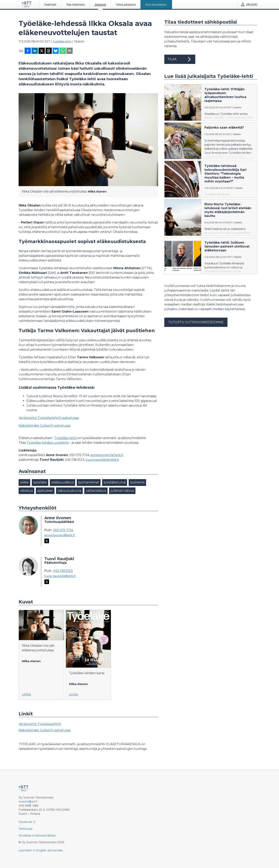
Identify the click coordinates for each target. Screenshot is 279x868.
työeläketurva (115, 482)
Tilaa (180, 59)
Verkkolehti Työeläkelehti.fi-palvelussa (49, 418)
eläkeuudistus (62, 482)
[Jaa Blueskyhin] (56, 51)
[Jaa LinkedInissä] (35, 51)
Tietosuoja (25, 829)
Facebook (25, 822)
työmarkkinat (89, 482)
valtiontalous (96, 491)
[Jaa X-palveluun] (42, 51)
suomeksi (25, 850)
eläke (24, 482)
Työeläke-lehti (62, 41)
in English (40, 850)
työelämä (137, 482)
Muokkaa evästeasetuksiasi (37, 835)
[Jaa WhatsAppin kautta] (63, 51)
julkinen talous (122, 491)
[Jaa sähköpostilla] (70, 51)
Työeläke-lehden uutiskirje (48, 443)
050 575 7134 (63, 530)
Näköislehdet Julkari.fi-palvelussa (44, 426)
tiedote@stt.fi (28, 802)
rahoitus (26, 491)
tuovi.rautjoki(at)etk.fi (102, 460)
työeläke (40, 482)
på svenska (55, 850)
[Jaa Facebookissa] (28, 51)
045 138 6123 (63, 571)
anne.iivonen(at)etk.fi (107, 455)
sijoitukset (45, 491)
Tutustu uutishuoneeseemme (196, 322)
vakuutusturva (69, 491)
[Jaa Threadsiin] (49, 51)
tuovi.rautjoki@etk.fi (60, 576)
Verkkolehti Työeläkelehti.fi (40, 724)
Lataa (26, 694)
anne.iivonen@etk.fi (60, 535)
